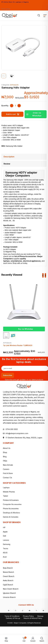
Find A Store (6, 9)
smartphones (16, 261)
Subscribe (8, 375)
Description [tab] (9, 157)
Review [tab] (7, 164)
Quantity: (5, 106)
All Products (14, 85)
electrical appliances (32, 261)
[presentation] (43, 275)
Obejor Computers (18, 176)
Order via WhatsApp (34, 114)
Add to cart (11, 114)
